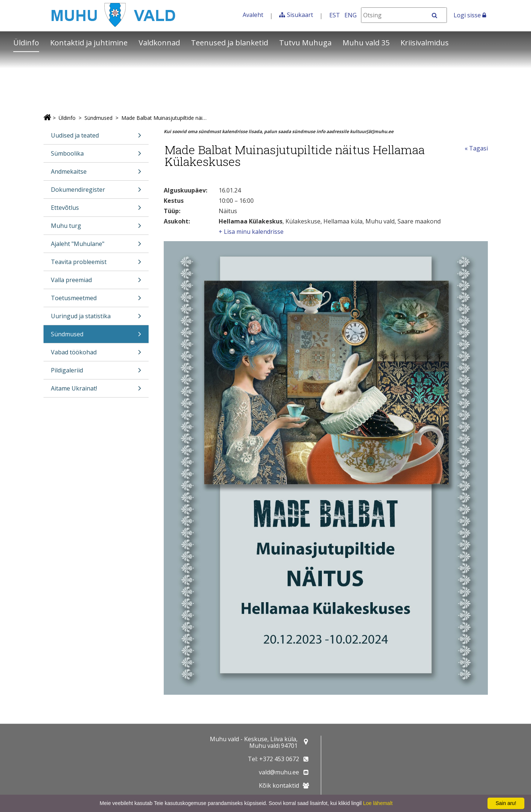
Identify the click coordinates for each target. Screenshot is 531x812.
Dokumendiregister (96, 192)
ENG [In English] (350, 15)
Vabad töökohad (96, 355)
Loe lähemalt (378, 803)
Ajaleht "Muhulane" (96, 246)
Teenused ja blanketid (230, 43)
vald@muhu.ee (279, 772)
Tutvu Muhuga (305, 43)
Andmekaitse (96, 174)
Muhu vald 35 (366, 43)
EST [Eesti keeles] (335, 15)
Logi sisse (470, 15)
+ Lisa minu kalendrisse (251, 232)
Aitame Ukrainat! (96, 391)
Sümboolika (96, 156)
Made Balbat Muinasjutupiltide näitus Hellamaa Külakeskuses (164, 118)
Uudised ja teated (96, 138)
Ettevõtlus (96, 210)
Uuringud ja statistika (96, 318)
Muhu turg (96, 228)
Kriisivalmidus (425, 43)
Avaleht (253, 15)
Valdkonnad (159, 43)
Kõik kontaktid (279, 785)
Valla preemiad (96, 282)
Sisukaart (300, 15)
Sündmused (98, 118)
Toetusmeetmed (96, 300)
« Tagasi (476, 148)
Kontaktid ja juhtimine (89, 43)
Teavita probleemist (96, 264)
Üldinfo (26, 43)
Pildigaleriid (96, 373)
